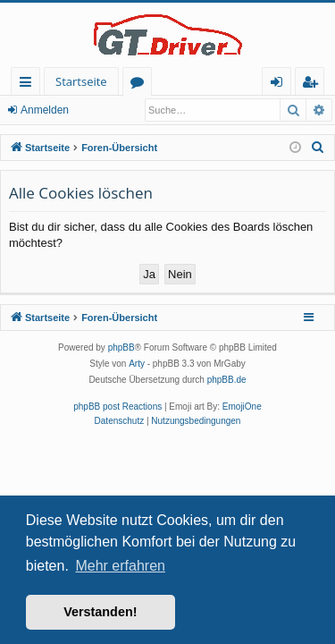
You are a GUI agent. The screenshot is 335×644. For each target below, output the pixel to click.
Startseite (81, 81)
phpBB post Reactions (117, 407)
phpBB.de (227, 380)
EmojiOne (242, 407)
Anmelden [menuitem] (281, 85)
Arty (137, 364)
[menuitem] (318, 148)
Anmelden (45, 110)
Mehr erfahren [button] (120, 566)
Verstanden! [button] (100, 612)
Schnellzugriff (29, 85)
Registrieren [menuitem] (314, 85)
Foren (141, 85)
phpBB (121, 347)
